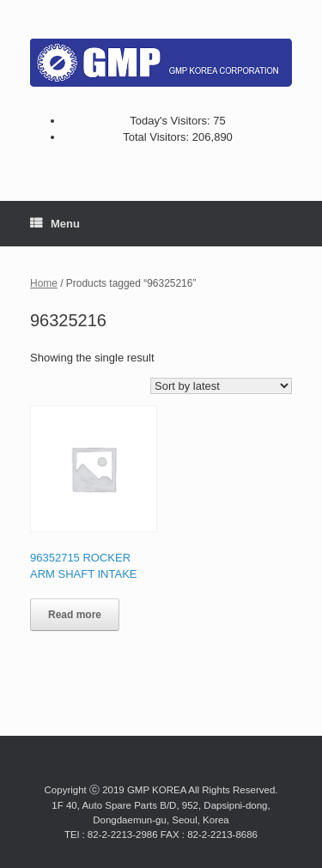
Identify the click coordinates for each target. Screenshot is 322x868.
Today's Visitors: (171, 121)
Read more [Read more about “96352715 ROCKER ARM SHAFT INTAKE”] (75, 615)
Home (44, 283)
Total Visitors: (158, 137)
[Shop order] (221, 386)
